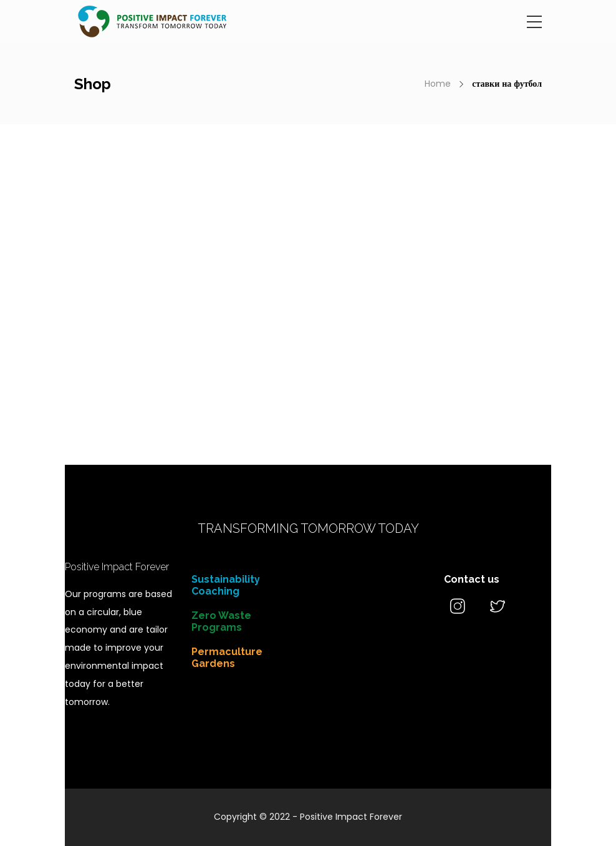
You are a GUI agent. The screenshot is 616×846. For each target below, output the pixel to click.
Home (438, 84)
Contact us (472, 579)
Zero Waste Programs (221, 621)
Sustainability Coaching (226, 585)
